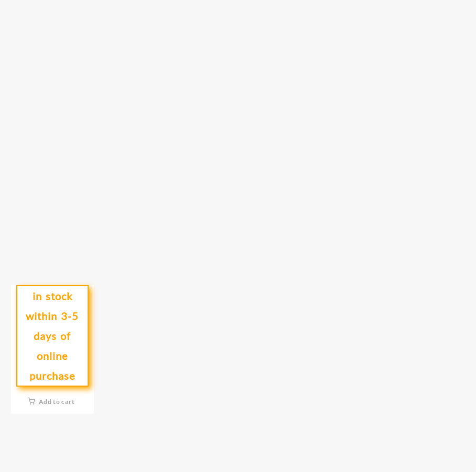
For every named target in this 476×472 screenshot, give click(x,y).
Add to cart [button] (57, 402)
